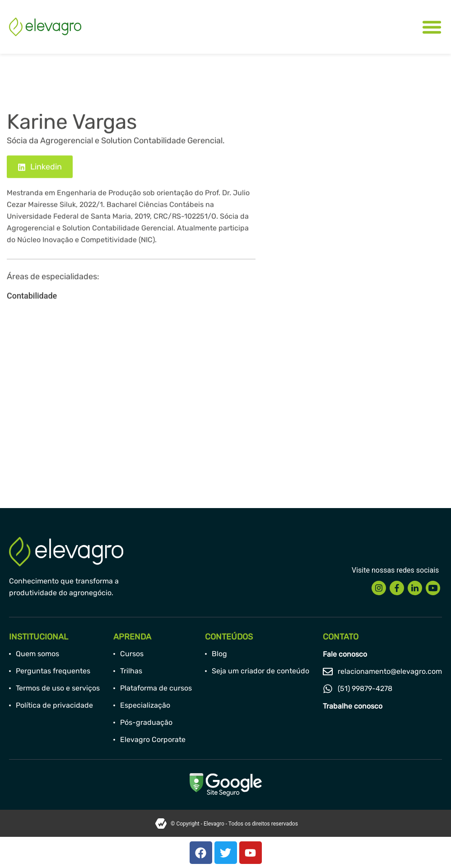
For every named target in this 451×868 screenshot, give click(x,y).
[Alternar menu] (432, 27)
